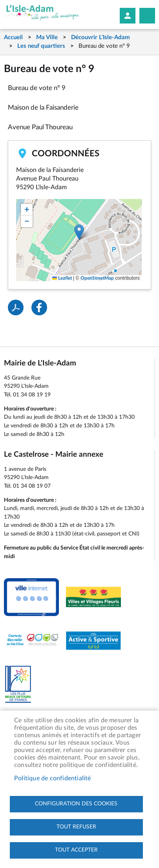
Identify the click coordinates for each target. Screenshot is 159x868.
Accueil (13, 37)
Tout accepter (76, 850)
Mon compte (128, 16)
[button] (79, 232)
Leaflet (62, 278)
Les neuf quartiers (41, 46)
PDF (16, 307)
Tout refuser (76, 827)
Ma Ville (47, 37)
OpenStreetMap (97, 278)
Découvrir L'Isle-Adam (101, 37)
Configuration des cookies (76, 804)
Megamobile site (147, 16)
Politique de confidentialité (53, 778)
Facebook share (39, 307)
